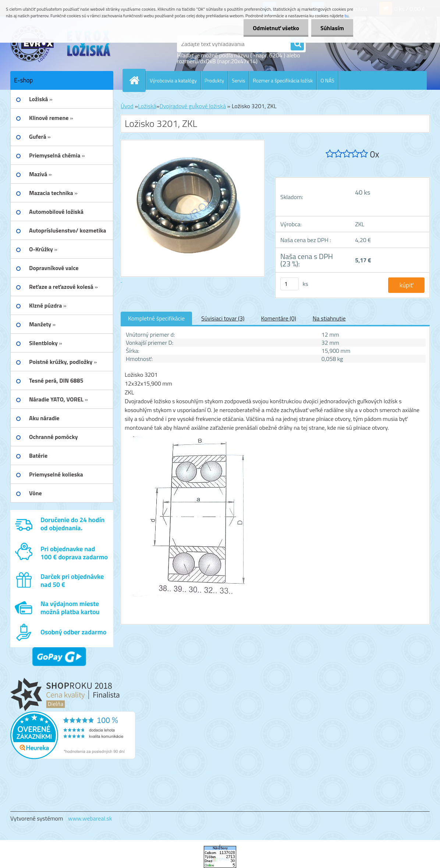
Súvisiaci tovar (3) (223, 318)
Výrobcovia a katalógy (173, 80)
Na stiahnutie (329, 318)
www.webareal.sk (90, 818)
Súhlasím (332, 28)
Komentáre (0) (278, 318)
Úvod (127, 106)
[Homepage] (137, 80)
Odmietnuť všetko (276, 28)
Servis (238, 80)
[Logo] (61, 44)
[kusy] (290, 284)
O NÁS (327, 80)
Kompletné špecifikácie (156, 318)
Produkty (214, 80)
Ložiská (147, 106)
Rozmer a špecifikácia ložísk (283, 80)
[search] (297, 44)
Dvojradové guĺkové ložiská (193, 106)
